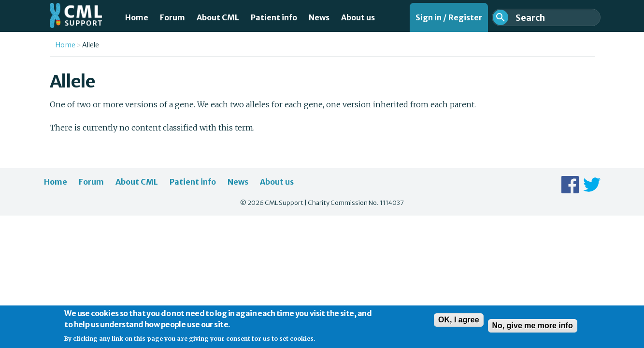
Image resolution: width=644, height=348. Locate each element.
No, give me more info (533, 329)
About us (358, 17)
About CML (218, 17)
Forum (172, 17)
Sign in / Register (449, 17)
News (319, 17)
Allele (91, 45)
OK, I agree (458, 323)
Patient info (274, 17)
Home (137, 17)
